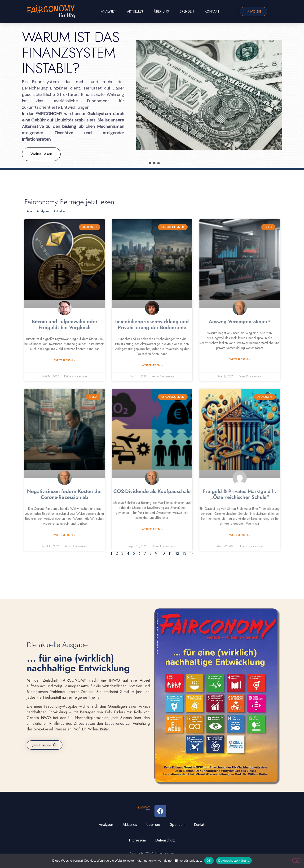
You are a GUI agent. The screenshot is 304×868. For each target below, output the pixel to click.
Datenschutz (165, 840)
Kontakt (212, 11)
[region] (152, 95)
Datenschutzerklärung (234, 861)
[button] (146, 163)
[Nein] (296, 860)
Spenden (187, 11)
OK (209, 861)
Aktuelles (135, 11)
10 (163, 553)
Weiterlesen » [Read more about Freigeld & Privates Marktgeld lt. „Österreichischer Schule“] (240, 535)
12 (177, 553)
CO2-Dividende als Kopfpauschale (152, 491)
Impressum (137, 840)
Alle (29, 211)
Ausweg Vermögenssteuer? (240, 322)
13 (185, 553)
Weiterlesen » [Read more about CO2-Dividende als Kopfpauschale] (152, 529)
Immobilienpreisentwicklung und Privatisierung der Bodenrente (152, 324)
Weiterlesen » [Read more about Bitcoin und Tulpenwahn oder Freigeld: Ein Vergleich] (65, 360)
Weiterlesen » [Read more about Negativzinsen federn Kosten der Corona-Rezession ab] (65, 535)
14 (192, 553)
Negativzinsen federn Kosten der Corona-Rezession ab (65, 494)
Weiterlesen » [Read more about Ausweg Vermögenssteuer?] (240, 359)
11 (170, 553)
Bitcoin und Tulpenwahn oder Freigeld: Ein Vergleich (65, 324)
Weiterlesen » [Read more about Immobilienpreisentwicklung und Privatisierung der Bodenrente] (152, 365)
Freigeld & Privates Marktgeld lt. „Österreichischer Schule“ (240, 494)
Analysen (108, 11)
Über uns (161, 11)
